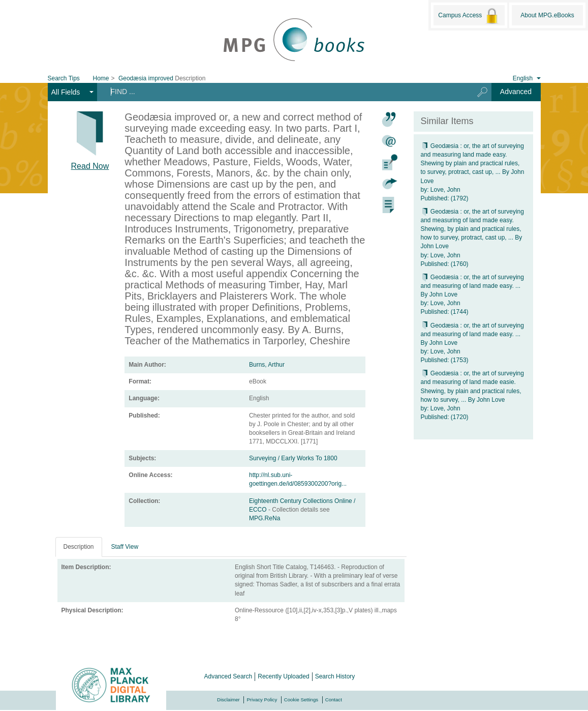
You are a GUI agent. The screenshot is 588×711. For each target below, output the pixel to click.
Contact (334, 700)
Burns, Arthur (267, 365)
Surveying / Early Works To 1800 (293, 458)
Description (79, 547)
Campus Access (469, 16)
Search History (335, 676)
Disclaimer (228, 700)
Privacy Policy (262, 700)
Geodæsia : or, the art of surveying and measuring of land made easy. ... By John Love (472, 286)
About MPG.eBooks (547, 15)
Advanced (516, 92)
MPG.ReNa (265, 518)
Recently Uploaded (283, 676)
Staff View (125, 547)
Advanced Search (228, 676)
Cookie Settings (301, 700)
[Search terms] (281, 92)
